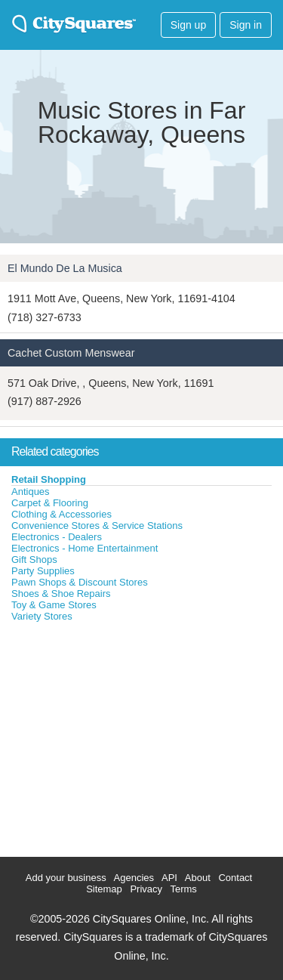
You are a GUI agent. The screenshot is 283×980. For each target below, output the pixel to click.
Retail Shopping (49, 479)
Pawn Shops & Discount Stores (80, 582)
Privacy (146, 889)
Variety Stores (42, 616)
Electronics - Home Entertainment (85, 548)
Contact (235, 878)
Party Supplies (43, 571)
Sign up (188, 25)
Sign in (246, 25)
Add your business (66, 878)
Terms (183, 889)
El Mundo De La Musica (65, 268)
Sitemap (104, 889)
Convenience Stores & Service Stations (97, 526)
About (198, 878)
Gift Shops (34, 560)
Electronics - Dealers (57, 537)
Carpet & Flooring (50, 503)
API (169, 878)
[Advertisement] (113, 736)
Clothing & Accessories (62, 514)
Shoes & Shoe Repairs (61, 594)
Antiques (31, 492)
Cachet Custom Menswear (71, 353)
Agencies (134, 878)
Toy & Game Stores (54, 605)
